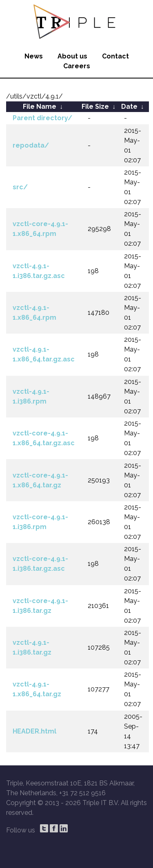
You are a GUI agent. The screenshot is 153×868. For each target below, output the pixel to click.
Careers (77, 66)
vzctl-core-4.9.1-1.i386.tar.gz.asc (40, 564)
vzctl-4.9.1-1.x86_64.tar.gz (37, 689)
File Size (95, 107)
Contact (115, 56)
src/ (20, 187)
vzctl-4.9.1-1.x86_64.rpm (34, 313)
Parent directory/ (42, 118)
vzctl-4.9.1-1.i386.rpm (31, 396)
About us (72, 56)
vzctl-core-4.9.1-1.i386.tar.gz (40, 606)
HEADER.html (34, 731)
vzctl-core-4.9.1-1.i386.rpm (40, 522)
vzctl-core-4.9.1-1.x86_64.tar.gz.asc (44, 438)
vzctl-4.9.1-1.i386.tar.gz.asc (39, 271)
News (34, 56)
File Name (40, 107)
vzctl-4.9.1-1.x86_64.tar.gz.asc (44, 354)
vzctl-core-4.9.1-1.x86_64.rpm (40, 229)
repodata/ (31, 145)
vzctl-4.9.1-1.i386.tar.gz (32, 647)
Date (129, 107)
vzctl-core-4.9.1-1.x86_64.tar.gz (40, 480)
